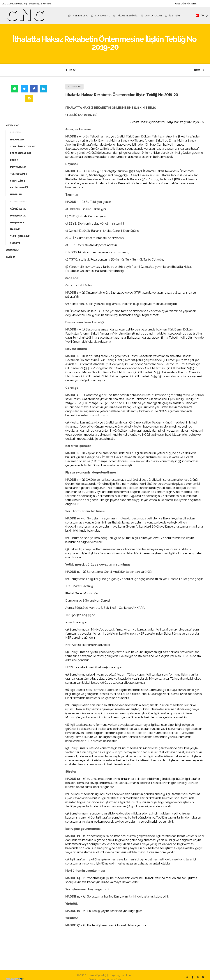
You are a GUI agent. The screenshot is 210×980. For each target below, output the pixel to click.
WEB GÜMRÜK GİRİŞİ (186, 4)
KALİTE (14, 155)
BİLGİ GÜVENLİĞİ (19, 182)
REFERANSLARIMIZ (21, 148)
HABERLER (16, 189)
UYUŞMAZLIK (17, 217)
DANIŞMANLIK (18, 210)
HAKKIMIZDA (17, 134)
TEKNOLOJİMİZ (19, 169)
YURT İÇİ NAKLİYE (20, 231)
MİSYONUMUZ (18, 162)
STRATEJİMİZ (18, 175)
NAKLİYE (15, 224)
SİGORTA (15, 238)
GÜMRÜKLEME (18, 203)
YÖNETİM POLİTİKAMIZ (23, 141)
